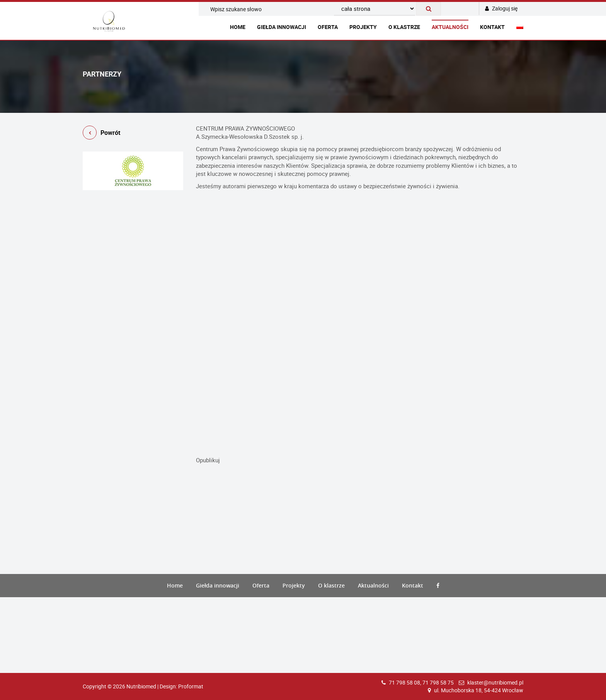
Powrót (101, 134)
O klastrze (404, 27)
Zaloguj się (501, 8)
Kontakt (492, 27)
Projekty (363, 27)
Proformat (191, 686)
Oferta (328, 27)
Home (238, 27)
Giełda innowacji (282, 27)
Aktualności (450, 27)
